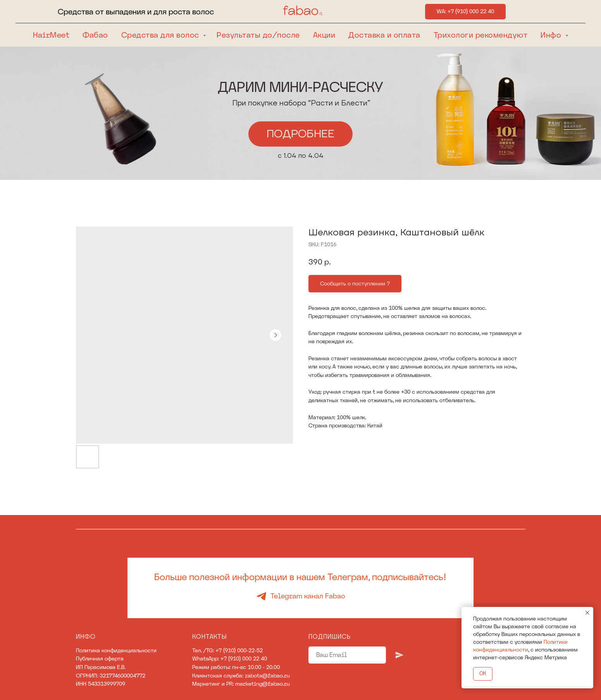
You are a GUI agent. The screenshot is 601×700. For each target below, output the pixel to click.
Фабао (95, 35)
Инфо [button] (552, 35)
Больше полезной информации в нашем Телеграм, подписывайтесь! (300, 577)
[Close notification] (587, 613)
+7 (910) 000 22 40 (244, 659)
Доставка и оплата (384, 35)
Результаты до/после (258, 35)
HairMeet (51, 35)
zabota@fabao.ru (267, 676)
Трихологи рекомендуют (481, 35)
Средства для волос (161, 35)
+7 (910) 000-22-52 (239, 650)
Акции (324, 35)
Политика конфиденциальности (116, 650)
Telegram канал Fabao (308, 596)
